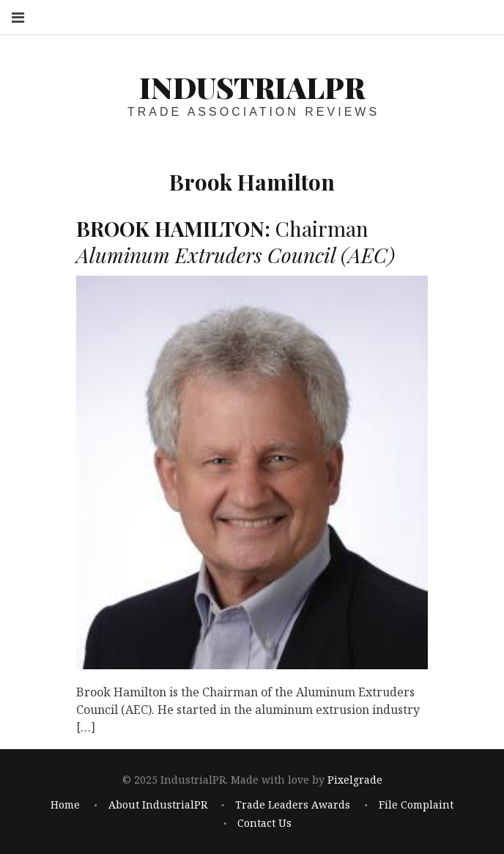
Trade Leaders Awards (293, 805)
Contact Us (264, 823)
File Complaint (416, 805)
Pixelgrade (355, 780)
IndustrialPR (252, 87)
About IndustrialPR (158, 805)
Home (65, 805)
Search (481, 16)
